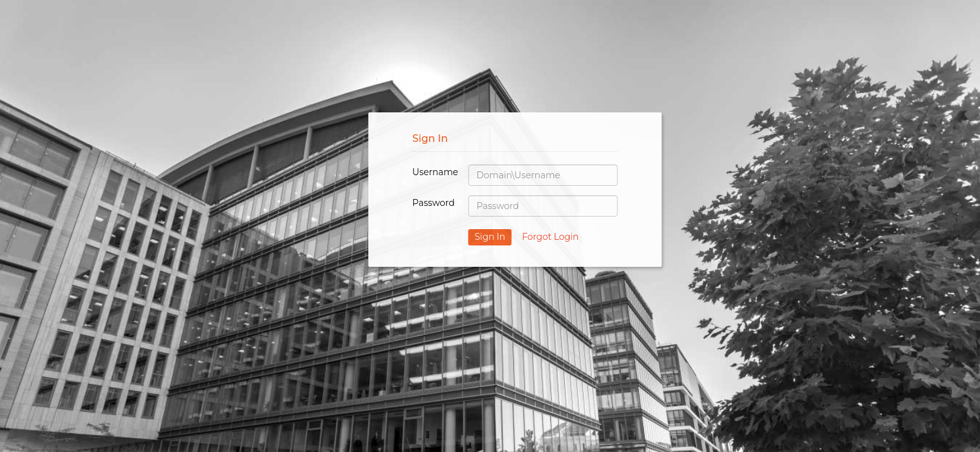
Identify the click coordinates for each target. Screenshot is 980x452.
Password (433, 203)
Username (435, 172)
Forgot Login (550, 237)
